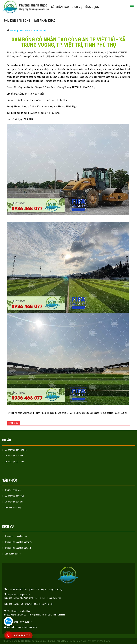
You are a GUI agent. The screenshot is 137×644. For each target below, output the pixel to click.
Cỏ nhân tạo (60, 7)
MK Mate (106, 641)
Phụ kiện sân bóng (17, 21)
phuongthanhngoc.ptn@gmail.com (22, 627)
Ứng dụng (92, 7)
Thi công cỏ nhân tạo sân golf (18, 548)
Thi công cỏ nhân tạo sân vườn (18, 542)
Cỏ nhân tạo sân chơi (14, 456)
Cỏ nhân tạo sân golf (14, 502)
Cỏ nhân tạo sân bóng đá (16, 450)
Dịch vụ (77, 7)
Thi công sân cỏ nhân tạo (16, 536)
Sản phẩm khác (44, 21)
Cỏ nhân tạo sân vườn (14, 462)
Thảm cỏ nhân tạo (13, 490)
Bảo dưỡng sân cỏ (13, 554)
